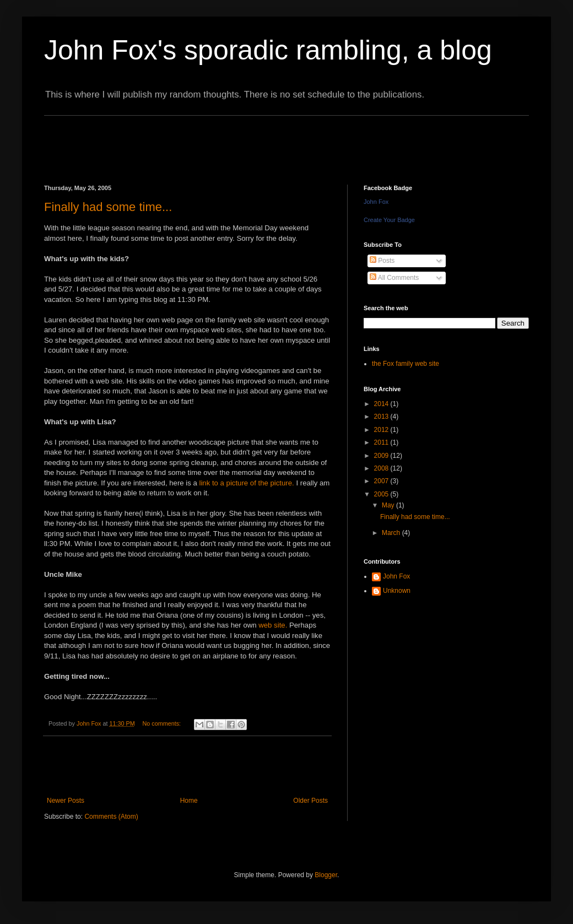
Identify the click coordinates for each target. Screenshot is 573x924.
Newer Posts (66, 801)
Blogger (326, 875)
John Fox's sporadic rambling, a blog (268, 50)
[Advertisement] (245, 141)
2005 (382, 494)
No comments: (162, 723)
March (392, 533)
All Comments (394, 278)
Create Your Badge (389, 220)
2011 (382, 442)
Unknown (397, 591)
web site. (273, 625)
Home (189, 801)
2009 (382, 456)
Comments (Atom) (111, 817)
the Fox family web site (406, 364)
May (389, 505)
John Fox (376, 202)
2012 (382, 430)
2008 (382, 468)
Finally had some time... (108, 207)
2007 (382, 481)
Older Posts (310, 801)
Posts (382, 261)
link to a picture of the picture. (246, 483)
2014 (382, 404)
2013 (382, 417)
